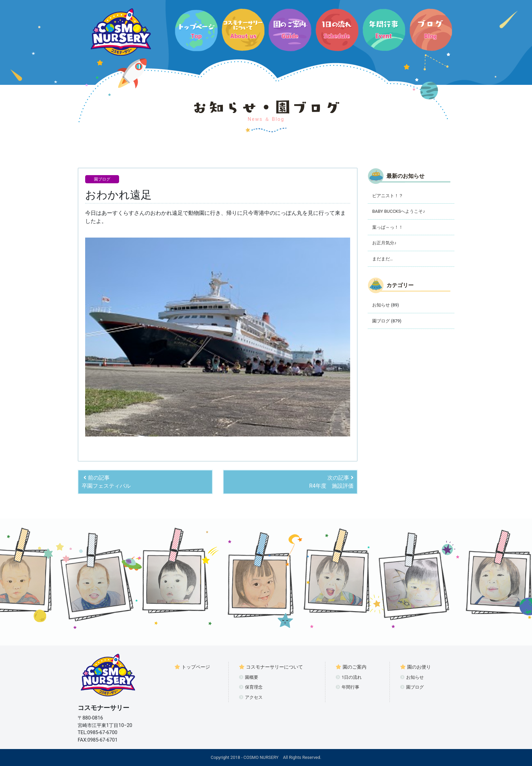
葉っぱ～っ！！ (388, 227)
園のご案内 (351, 667)
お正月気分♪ (384, 243)
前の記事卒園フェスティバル (106, 482)
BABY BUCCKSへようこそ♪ (399, 211)
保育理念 (251, 687)
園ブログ (102, 179)
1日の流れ (349, 677)
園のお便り (415, 667)
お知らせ (381, 305)
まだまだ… (383, 259)
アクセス (251, 697)
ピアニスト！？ (388, 196)
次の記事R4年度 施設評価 (331, 482)
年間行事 (347, 687)
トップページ (192, 667)
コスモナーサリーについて (271, 667)
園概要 (249, 677)
